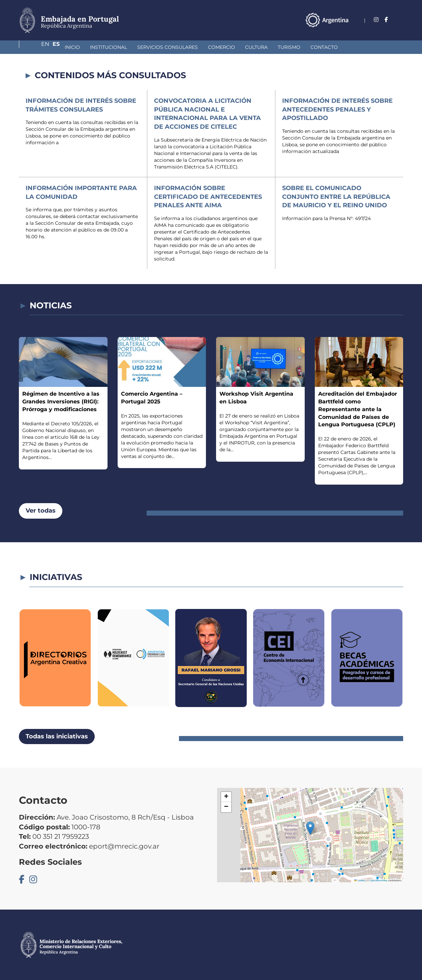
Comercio (186, 47)
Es (400, 20)
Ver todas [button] (41, 511)
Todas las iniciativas (57, 736)
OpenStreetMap (379, 880)
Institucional (73, 47)
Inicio (37, 47)
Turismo (253, 47)
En (386, 20)
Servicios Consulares (132, 47)
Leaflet (360, 880)
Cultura (221, 47)
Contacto (288, 47)
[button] (310, 828)
